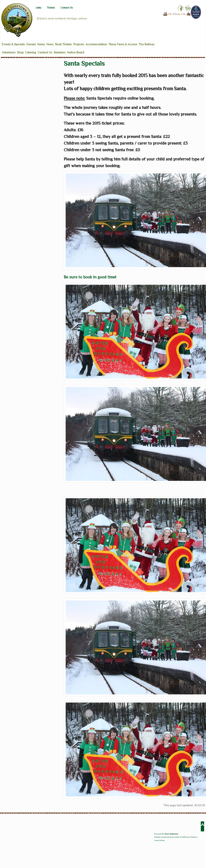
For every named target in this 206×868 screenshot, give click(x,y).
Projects (79, 44)
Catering (31, 53)
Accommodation (96, 44)
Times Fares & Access (123, 44)
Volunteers (9, 53)
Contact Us (67, 8)
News (50, 44)
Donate (31, 44)
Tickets (51, 8)
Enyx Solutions (171, 834)
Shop (20, 53)
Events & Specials (13, 44)
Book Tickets (63, 44)
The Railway (147, 44)
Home (41, 44)
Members (60, 53)
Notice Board (76, 53)
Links (38, 8)
